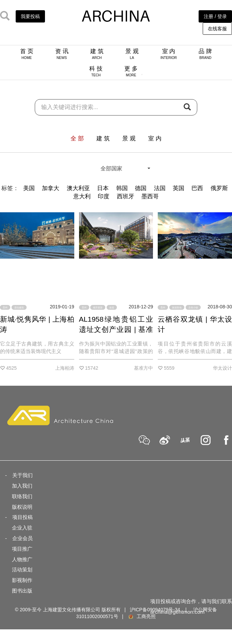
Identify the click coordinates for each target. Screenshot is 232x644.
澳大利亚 (78, 188)
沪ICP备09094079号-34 (155, 610)
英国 (179, 188)
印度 (104, 196)
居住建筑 (19, 308)
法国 (160, 188)
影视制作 (22, 580)
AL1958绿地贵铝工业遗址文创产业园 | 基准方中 (116, 329)
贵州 (5, 308)
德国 (141, 188)
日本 (103, 188)
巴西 (197, 188)
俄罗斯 (219, 188)
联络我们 (22, 496)
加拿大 (51, 188)
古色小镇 (193, 308)
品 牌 (205, 54)
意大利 (82, 196)
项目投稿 (22, 517)
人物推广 (22, 559)
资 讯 (62, 54)
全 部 (77, 139)
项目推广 (22, 549)
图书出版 (22, 591)
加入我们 (22, 486)
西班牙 (126, 196)
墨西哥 (150, 196)
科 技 (96, 71)
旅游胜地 (177, 308)
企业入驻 (22, 528)
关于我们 (22, 475)
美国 (29, 188)
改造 (112, 308)
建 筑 (97, 54)
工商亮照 (142, 616)
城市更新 (98, 308)
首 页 (27, 54)
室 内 (169, 54)
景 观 (132, 54)
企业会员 (22, 538)
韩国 (122, 188)
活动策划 (22, 570)
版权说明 (22, 507)
